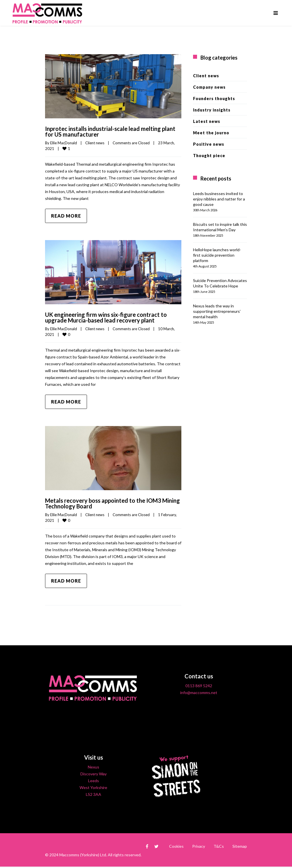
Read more (66, 216)
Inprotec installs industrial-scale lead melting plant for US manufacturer (110, 131)
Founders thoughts (214, 99)
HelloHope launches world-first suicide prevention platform (217, 255)
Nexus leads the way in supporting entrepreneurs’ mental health (217, 311)
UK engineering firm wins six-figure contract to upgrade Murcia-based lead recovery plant (106, 317)
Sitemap (240, 846)
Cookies (176, 846)
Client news (95, 143)
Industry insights (212, 110)
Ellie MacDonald (64, 143)
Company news (209, 87)
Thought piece (209, 156)
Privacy (199, 846)
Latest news (207, 121)
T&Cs (219, 846)
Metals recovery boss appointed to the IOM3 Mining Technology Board (112, 503)
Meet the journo (211, 133)
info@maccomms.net (199, 692)
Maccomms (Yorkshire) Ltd (83, 855)
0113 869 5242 (199, 686)
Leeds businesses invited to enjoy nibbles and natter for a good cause (219, 199)
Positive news (209, 144)
